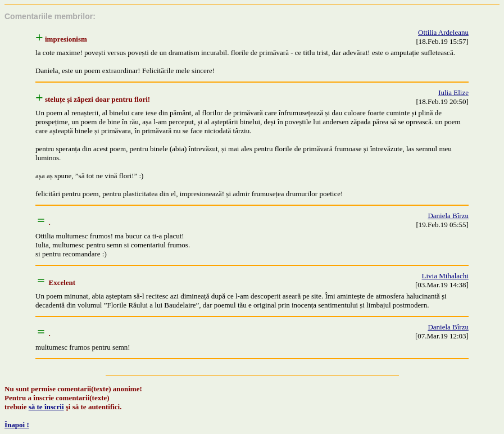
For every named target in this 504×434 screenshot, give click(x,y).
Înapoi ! (17, 425)
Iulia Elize (453, 92)
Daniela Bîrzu (448, 216)
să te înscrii (46, 407)
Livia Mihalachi (445, 276)
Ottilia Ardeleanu (443, 32)
